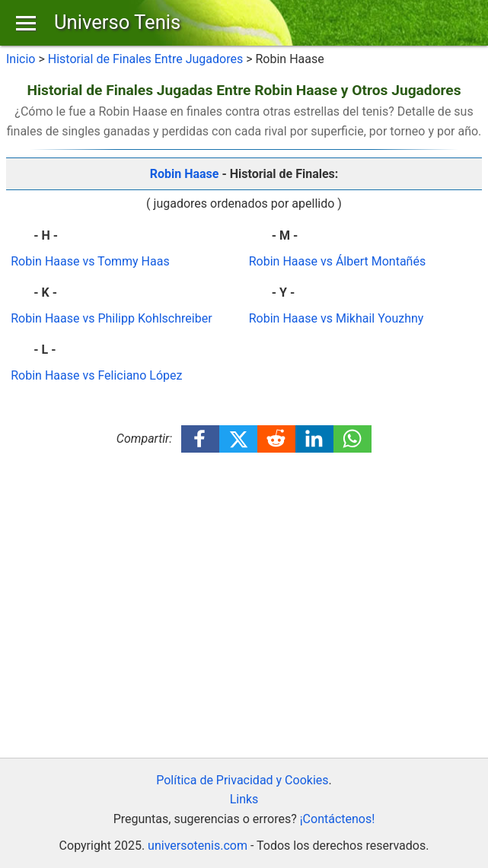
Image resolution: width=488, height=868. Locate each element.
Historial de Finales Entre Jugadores (145, 59)
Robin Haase (185, 174)
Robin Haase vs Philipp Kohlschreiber (111, 318)
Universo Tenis (117, 22)
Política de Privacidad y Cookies (242, 780)
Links (244, 799)
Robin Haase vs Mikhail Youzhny (336, 318)
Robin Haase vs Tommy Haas (90, 261)
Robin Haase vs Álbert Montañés (337, 261)
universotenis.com (198, 846)
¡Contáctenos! (338, 819)
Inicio (21, 59)
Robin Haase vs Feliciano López (96, 375)
